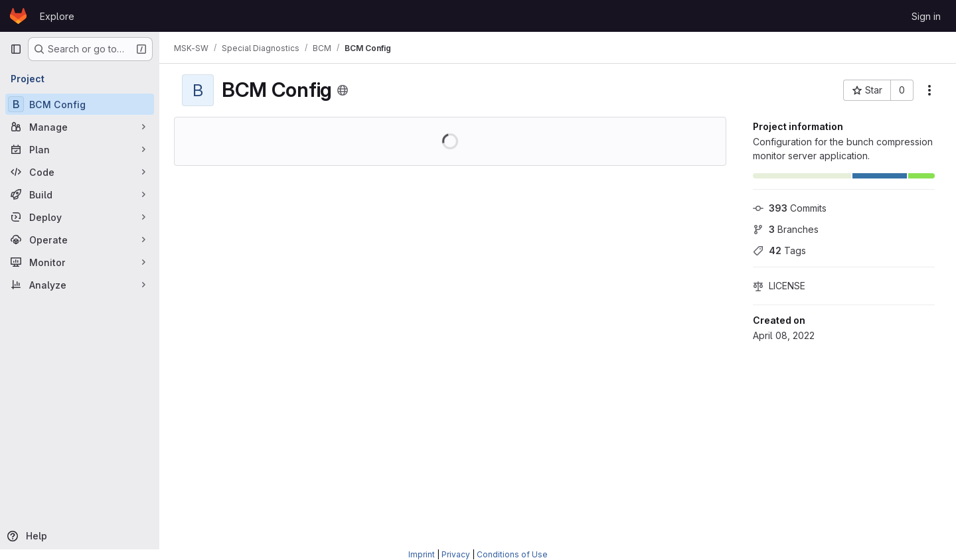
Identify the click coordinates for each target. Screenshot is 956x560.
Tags (779, 250)
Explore (57, 16)
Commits (790, 208)
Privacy (456, 554)
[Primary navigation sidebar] (16, 49)
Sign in (926, 16)
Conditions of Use (512, 554)
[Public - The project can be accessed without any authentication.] (344, 90)
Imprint (422, 554)
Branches (786, 229)
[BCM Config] (80, 104)
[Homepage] (18, 16)
